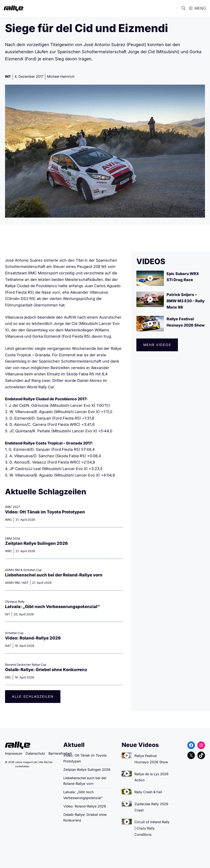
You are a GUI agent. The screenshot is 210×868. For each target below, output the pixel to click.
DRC (8, 677)
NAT (25, 583)
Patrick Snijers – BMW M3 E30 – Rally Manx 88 (186, 301)
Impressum (14, 753)
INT (8, 76)
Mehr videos (157, 345)
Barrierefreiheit (60, 753)
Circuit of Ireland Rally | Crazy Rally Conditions (152, 828)
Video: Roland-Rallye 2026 (33, 638)
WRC (8, 520)
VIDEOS (151, 261)
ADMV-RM (12, 583)
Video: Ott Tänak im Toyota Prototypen (45, 512)
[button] (184, 8)
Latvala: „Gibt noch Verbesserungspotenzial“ (52, 607)
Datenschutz (35, 753)
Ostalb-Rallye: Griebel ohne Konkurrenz (46, 670)
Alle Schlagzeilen (33, 696)
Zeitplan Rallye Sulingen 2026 (36, 543)
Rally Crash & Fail (148, 792)
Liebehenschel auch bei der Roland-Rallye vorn (54, 575)
